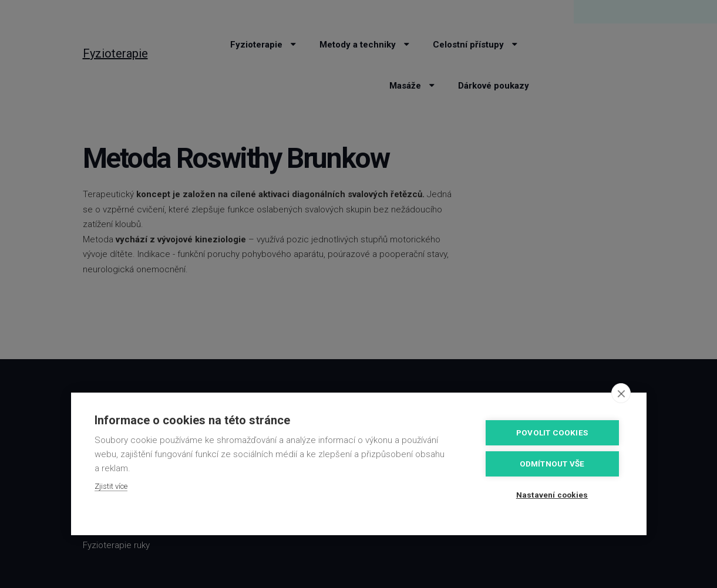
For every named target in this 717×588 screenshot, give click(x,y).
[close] (621, 393)
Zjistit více (111, 486)
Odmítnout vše (552, 464)
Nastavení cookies (552, 495)
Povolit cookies (552, 432)
